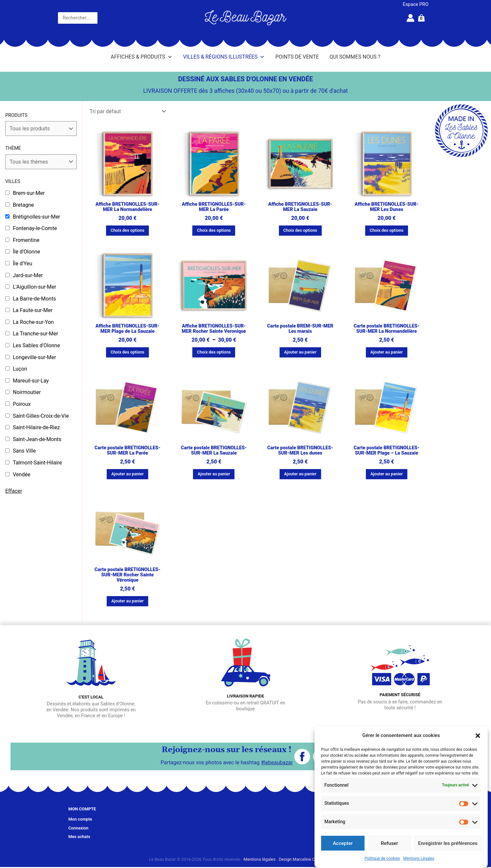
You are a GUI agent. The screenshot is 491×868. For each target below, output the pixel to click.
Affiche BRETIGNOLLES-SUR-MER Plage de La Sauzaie (127, 329)
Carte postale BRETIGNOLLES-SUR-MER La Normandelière (387, 329)
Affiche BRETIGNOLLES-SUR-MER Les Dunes (387, 207)
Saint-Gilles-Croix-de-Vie (41, 416)
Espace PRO (416, 4)
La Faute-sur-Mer (33, 310)
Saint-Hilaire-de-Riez (36, 427)
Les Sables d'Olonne (36, 345)
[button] (478, 736)
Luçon (20, 369)
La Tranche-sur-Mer (35, 334)
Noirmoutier (27, 392)
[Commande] (127, 111)
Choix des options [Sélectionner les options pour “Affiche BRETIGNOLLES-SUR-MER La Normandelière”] (128, 230)
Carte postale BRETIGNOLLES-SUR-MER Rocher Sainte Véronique (127, 575)
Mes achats (79, 837)
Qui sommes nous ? (355, 57)
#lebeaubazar (277, 763)
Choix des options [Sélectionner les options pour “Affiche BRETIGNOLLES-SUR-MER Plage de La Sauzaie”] (128, 352)
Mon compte (80, 819)
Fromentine (26, 240)
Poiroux (22, 404)
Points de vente (297, 57)
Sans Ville (24, 451)
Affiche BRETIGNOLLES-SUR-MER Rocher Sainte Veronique (214, 329)
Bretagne (23, 205)
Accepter (343, 843)
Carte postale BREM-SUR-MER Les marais (300, 329)
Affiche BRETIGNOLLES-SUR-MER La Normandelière (127, 207)
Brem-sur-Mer (29, 193)
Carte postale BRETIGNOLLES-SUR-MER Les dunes (300, 450)
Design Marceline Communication (310, 859)
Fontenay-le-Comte (35, 228)
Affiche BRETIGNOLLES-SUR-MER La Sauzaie (300, 207)
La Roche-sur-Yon (33, 322)
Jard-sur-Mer (28, 275)
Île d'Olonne (27, 252)
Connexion (79, 828)
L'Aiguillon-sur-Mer (34, 287)
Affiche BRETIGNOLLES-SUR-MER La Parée (214, 207)
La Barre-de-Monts (34, 299)
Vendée (22, 474)
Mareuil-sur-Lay (31, 381)
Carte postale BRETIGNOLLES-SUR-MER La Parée (127, 450)
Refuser (390, 843)
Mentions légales (260, 859)
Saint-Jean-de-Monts (37, 439)
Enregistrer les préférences (448, 843)
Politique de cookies (382, 858)
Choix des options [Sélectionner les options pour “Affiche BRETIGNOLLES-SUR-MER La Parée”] (214, 230)
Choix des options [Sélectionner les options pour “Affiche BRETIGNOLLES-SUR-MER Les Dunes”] (387, 230)
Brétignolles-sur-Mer (37, 217)
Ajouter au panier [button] (300, 352)
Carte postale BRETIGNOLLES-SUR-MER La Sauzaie (214, 450)
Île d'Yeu (23, 263)
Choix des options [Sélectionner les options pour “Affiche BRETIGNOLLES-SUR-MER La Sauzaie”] (300, 230)
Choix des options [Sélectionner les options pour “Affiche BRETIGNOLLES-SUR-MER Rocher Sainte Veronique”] (214, 352)
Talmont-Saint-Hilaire (37, 463)
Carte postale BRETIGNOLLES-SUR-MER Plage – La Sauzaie (387, 450)
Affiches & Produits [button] (142, 57)
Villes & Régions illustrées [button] (224, 57)
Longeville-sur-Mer (34, 357)
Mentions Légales (419, 858)
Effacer (14, 491)
